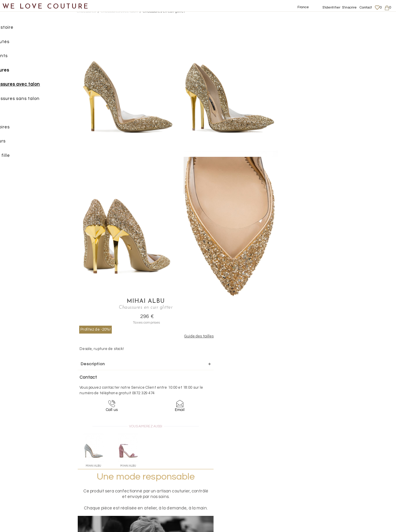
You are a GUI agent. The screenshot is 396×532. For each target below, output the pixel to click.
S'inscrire (349, 7)
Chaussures (20, 72)
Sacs (12, 114)
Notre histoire (22, 29)
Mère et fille (20, 157)
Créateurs (18, 143)
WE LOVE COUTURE (46, 7)
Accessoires (20, 129)
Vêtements (19, 57)
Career (330, 496)
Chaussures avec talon (38, 86)
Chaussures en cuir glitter (164, 12)
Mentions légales (339, 467)
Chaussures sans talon (38, 100)
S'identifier (331, 7)
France (303, 7)
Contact (366, 7)
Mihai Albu (338, 19)
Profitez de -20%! (303, 47)
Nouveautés (20, 43)
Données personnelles (344, 478)
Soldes (14, 171)
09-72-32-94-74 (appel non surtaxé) (235, 421)
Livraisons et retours (342, 473)
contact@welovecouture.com (342, 421)
